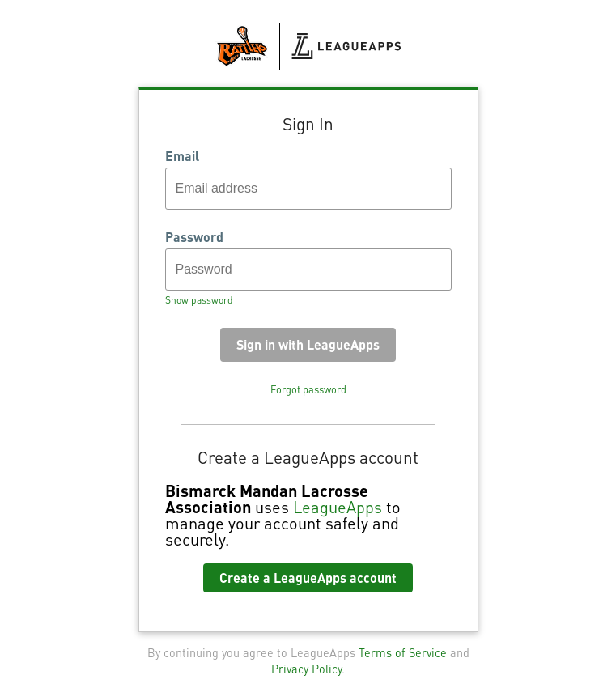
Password (194, 237)
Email (182, 156)
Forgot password (308, 389)
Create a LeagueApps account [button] (308, 578)
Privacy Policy (306, 669)
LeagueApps (338, 507)
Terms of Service (403, 652)
